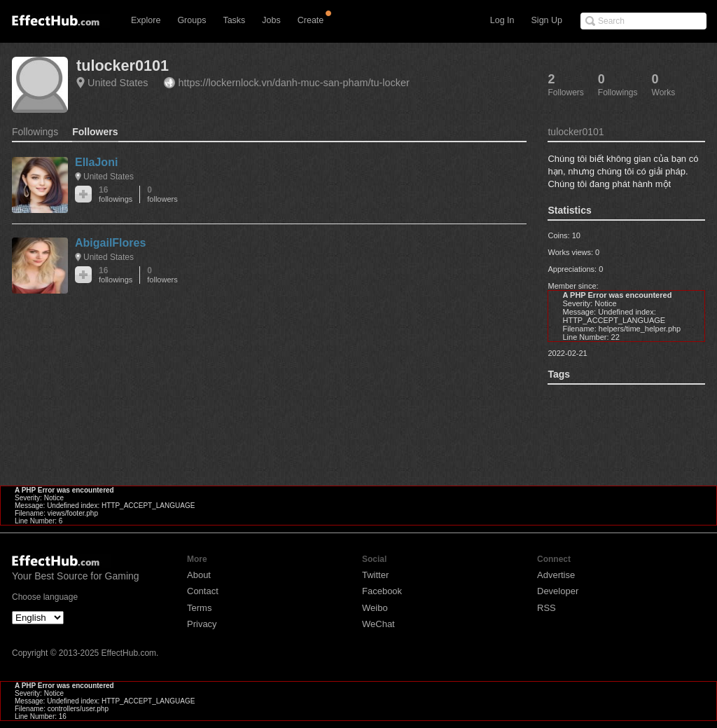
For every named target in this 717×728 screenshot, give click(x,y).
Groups (192, 20)
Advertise (556, 575)
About (199, 575)
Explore (146, 20)
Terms (199, 608)
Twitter (375, 575)
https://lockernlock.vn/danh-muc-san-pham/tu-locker (293, 83)
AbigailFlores (110, 243)
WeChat (378, 624)
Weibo (375, 608)
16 (116, 194)
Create (311, 20)
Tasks (234, 20)
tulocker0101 (123, 66)
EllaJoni (96, 162)
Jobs (271, 20)
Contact (203, 591)
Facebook (382, 591)
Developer (558, 591)
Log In (502, 20)
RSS (547, 608)
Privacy (202, 624)
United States (118, 83)
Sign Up (547, 20)
